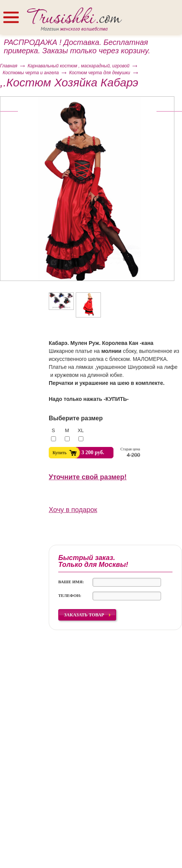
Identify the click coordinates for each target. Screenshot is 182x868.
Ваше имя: (71, 582)
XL (81, 430)
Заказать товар (84, 615)
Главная (9, 66)
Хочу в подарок (73, 510)
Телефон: (70, 595)
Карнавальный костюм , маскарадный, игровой (78, 66)
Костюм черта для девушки (99, 73)
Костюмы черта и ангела (31, 73)
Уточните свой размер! (88, 477)
